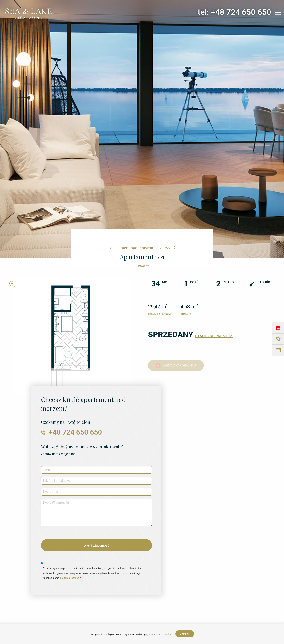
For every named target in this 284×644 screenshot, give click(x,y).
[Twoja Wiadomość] (96, 513)
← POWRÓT (142, 266)
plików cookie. (164, 634)
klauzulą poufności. (70, 578)
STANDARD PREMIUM (214, 336)
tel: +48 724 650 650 (234, 12)
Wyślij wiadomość (96, 545)
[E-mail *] (96, 470)
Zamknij (185, 634)
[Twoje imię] (96, 492)
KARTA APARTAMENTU (176, 369)
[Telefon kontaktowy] (96, 481)
